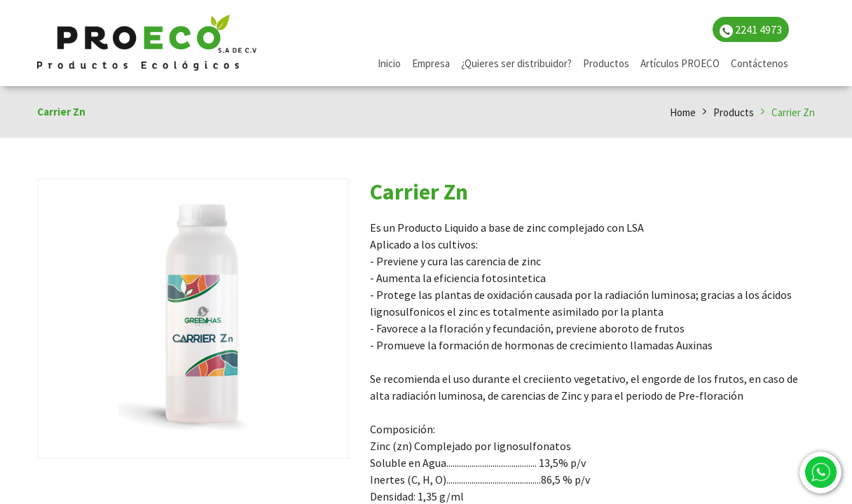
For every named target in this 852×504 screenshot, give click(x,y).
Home (683, 112)
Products (734, 112)
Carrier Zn (793, 112)
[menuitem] (389, 64)
